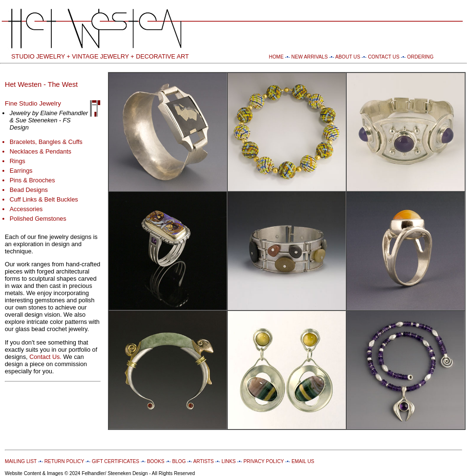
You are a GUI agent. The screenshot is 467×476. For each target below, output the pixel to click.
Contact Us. (46, 357)
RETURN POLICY (64, 461)
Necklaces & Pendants (41, 151)
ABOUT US (348, 57)
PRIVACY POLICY (264, 461)
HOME (276, 57)
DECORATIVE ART (162, 56)
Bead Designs (29, 190)
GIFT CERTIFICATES (115, 461)
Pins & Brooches (32, 180)
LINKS (229, 461)
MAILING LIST (21, 461)
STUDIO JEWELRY (38, 56)
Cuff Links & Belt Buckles (44, 199)
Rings (18, 161)
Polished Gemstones (38, 219)
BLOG (179, 461)
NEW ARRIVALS (310, 57)
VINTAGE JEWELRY (100, 56)
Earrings (21, 171)
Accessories (26, 209)
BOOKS (155, 461)
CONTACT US (384, 57)
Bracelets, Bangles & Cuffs (46, 142)
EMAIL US (302, 461)
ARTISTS (203, 461)
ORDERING (420, 57)
